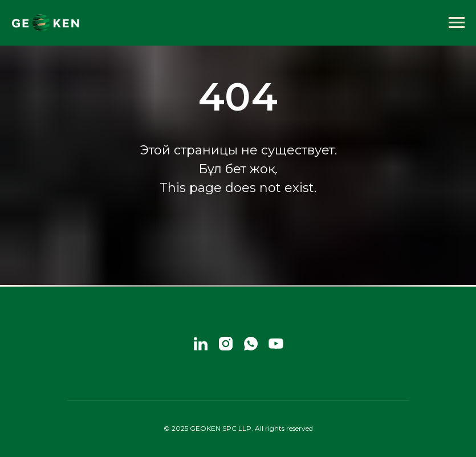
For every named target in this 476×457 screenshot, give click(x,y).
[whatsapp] (251, 344)
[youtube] (276, 344)
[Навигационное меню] (457, 23)
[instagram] (226, 344)
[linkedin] (201, 344)
